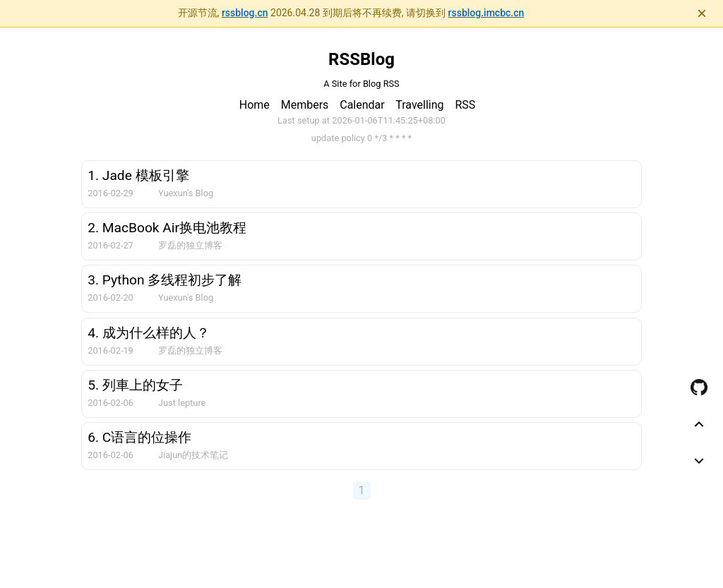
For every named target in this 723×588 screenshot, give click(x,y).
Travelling (419, 105)
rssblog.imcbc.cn (486, 13)
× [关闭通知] (702, 13)
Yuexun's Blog (186, 193)
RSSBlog (361, 59)
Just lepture (182, 403)
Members (305, 105)
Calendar (362, 105)
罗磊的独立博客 (190, 245)
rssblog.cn (245, 13)
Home (255, 105)
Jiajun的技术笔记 (193, 455)
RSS (465, 105)
